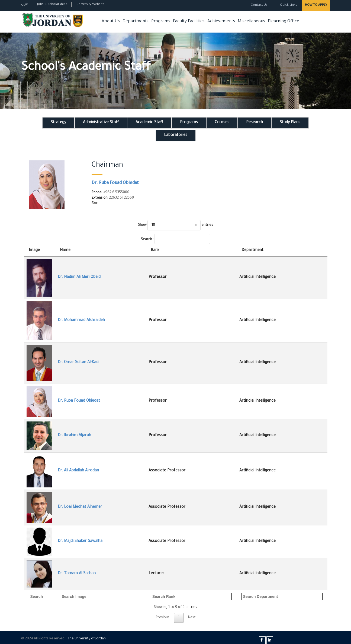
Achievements (221, 22)
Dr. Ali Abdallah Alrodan (78, 471)
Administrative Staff (101, 123)
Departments (136, 22)
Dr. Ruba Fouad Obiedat (115, 183)
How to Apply (316, 5)
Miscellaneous (251, 22)
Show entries (175, 225)
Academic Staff (149, 123)
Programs (161, 22)
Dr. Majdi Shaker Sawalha (80, 541)
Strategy (58, 123)
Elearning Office (284, 22)
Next (192, 618)
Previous (163, 618)
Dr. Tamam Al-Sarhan (77, 574)
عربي (25, 4)
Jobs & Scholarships (52, 4)
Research (255, 123)
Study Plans (290, 123)
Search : (175, 239)
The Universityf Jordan (87, 639)
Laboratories (176, 135)
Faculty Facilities (189, 22)
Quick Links (288, 5)
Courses (222, 123)
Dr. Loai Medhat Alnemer (80, 507)
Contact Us (259, 5)
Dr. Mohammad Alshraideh (81, 321)
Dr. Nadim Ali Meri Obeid (79, 277)
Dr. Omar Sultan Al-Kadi (78, 363)
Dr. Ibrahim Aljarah (74, 436)
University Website (90, 4)
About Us (111, 22)
